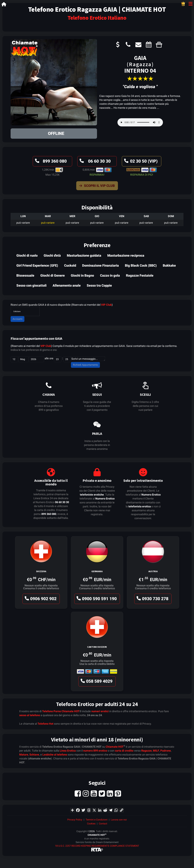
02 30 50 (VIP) (140, 162)
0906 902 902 (40, 599)
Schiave (34, 755)
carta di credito (124, 751)
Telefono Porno (52, 711)
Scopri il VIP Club (96, 186)
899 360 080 (50, 162)
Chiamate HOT (70, 711)
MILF (156, 751)
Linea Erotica (68, 751)
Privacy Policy (75, 820)
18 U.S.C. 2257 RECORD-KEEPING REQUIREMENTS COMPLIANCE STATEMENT (97, 846)
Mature (24, 755)
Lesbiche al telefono (55, 755)
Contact (103, 824)
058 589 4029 (96, 682)
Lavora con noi (119, 820)
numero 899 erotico (95, 751)
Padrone (166, 751)
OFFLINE (56, 133)
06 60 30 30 (95, 162)
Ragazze (146, 751)
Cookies (91, 824)
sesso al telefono (30, 715)
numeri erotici (100, 711)
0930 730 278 (152, 599)
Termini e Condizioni (97, 820)
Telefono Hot (45, 724)
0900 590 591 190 (96, 599)
